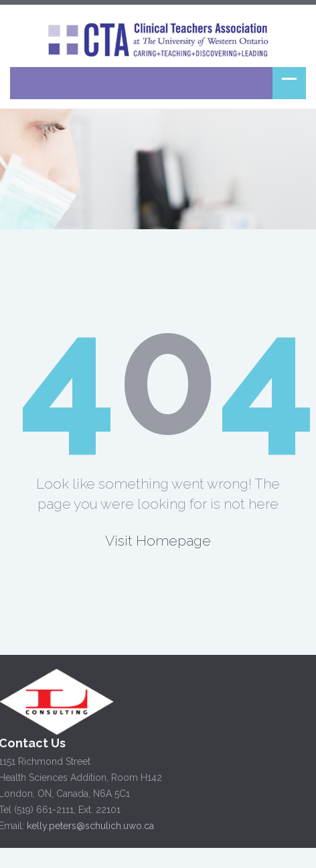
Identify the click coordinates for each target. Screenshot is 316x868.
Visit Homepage (158, 541)
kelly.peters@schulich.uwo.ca (89, 826)
